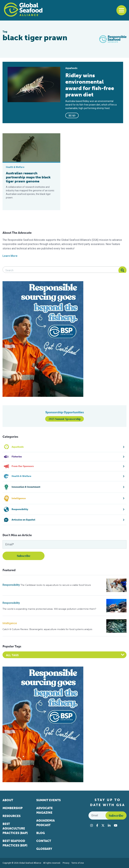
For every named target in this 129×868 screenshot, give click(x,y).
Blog (41, 833)
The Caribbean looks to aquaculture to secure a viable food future (56, 585)
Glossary (44, 849)
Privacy (66, 863)
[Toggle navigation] (121, 10)
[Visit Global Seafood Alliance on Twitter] (103, 825)
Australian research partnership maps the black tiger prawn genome (28, 177)
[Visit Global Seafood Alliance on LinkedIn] (109, 825)
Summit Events (48, 800)
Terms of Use (78, 863)
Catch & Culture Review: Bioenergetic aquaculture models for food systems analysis (47, 629)
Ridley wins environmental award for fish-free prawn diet (90, 85)
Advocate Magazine (45, 810)
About (8, 800)
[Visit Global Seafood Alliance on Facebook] (97, 825)
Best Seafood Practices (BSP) (15, 843)
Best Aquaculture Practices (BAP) (15, 828)
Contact (44, 841)
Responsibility (11, 585)
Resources (12, 816)
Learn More (10, 256)
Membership (13, 808)
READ (72, 115)
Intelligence (10, 623)
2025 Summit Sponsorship (65, 419)
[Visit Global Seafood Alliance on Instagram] (92, 825)
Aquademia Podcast (46, 823)
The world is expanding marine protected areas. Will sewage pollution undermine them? (49, 609)
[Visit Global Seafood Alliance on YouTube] (116, 825)
